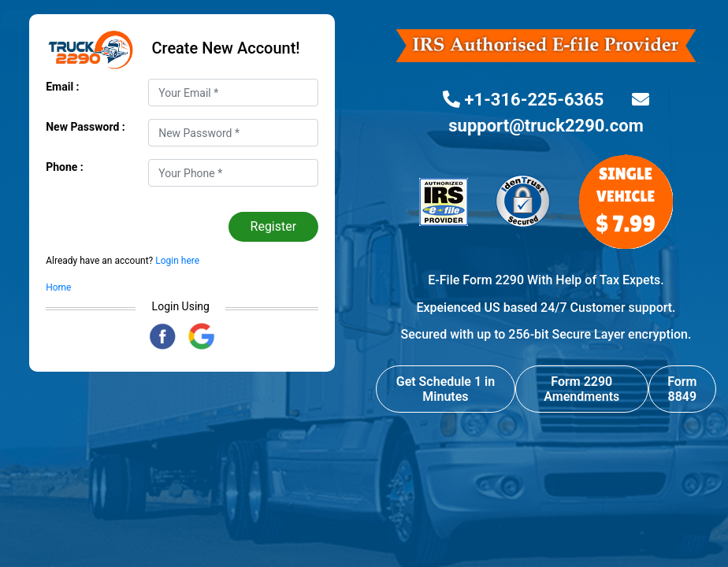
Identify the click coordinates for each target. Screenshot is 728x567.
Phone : (65, 167)
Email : (62, 87)
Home (58, 287)
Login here (176, 261)
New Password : (85, 127)
